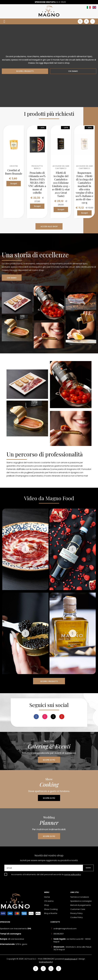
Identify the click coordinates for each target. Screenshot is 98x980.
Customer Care (78, 909)
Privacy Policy (76, 913)
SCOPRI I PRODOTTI (25, 71)
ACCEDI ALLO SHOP (49, 226)
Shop (47, 905)
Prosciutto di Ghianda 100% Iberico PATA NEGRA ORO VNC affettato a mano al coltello (37, 183)
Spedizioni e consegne (81, 901)
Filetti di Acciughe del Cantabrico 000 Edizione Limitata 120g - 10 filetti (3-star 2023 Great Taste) (61, 184)
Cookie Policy (76, 917)
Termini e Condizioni (80, 897)
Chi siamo (49, 901)
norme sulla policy (72, 874)
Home (47, 897)
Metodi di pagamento (81, 905)
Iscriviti (88, 868)
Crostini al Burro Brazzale (14, 172)
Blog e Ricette (51, 913)
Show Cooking (51, 909)
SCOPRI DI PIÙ (49, 760)
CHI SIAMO (73, 71)
